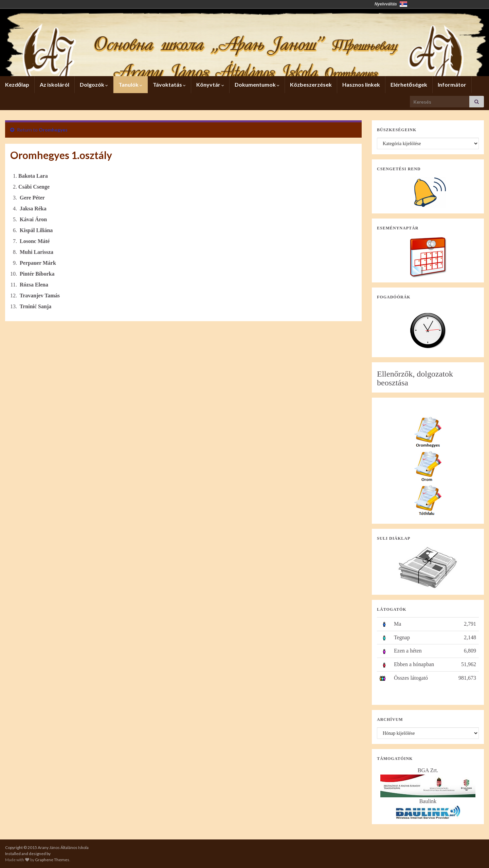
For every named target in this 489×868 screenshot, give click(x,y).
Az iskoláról (55, 84)
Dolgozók (94, 84)
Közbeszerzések (311, 84)
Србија (403, 4)
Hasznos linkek (361, 84)
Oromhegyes (53, 130)
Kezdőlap (17, 84)
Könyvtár (210, 84)
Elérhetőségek (409, 84)
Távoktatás (169, 84)
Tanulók (130, 84)
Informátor (452, 84)
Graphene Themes (52, 860)
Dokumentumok (257, 84)
